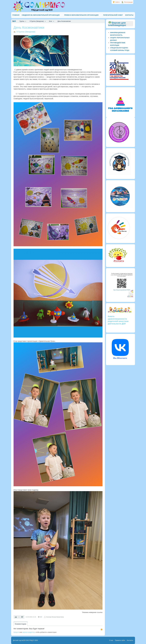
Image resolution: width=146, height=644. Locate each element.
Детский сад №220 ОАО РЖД (23, 640)
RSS (101, 629)
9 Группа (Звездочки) (26, 32)
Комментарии (21, 624)
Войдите (16, 632)
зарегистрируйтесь (29, 632)
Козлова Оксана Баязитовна (55, 617)
